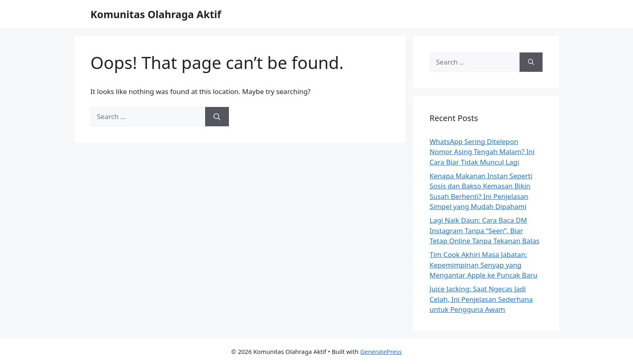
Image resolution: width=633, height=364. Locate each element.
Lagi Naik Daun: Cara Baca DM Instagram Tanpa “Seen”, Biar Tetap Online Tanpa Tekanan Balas (484, 230)
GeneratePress (381, 351)
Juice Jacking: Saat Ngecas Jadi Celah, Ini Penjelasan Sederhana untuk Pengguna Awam (481, 299)
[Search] (217, 117)
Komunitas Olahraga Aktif (156, 14)
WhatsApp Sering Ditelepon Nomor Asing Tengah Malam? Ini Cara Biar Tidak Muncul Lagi (482, 152)
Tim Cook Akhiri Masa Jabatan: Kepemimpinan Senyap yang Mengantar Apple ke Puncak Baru (483, 265)
